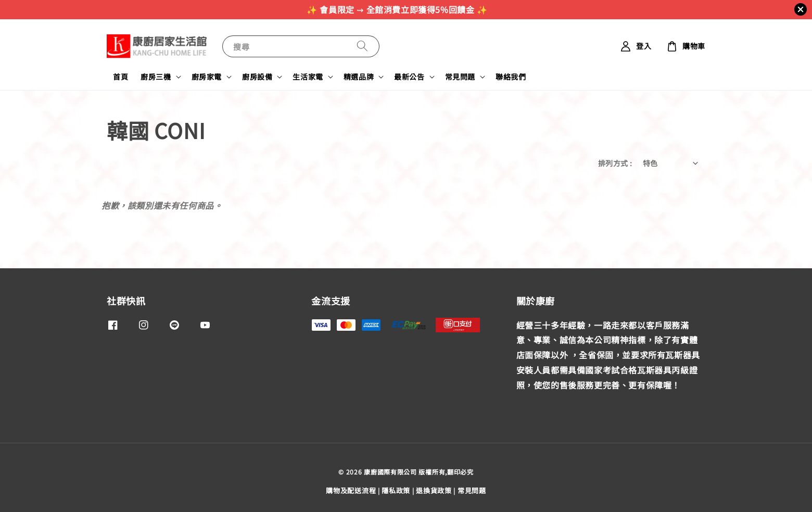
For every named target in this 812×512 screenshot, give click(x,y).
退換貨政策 (434, 490)
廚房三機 (156, 77)
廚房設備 (257, 77)
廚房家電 (207, 77)
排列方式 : (615, 163)
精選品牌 (359, 77)
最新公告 (409, 77)
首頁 (120, 77)
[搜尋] (362, 46)
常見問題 (460, 77)
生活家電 (308, 77)
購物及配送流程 (351, 490)
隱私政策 (396, 490)
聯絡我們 (511, 77)
